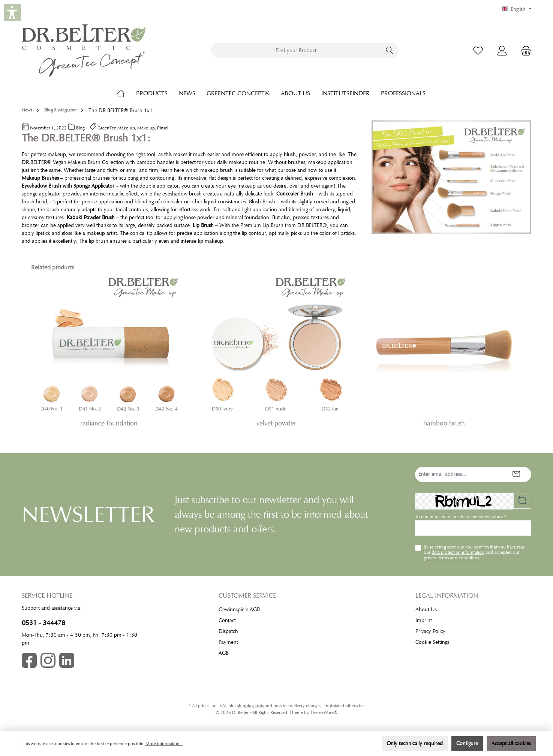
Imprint (424, 620)
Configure (467, 743)
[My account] (502, 50)
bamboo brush (444, 423)
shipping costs (250, 706)
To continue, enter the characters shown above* (461, 517)
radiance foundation (109, 423)
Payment (228, 642)
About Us (426, 609)
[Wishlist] (478, 50)
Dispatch (228, 631)
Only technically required (415, 743)
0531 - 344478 (43, 623)
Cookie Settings (432, 642)
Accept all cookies (511, 743)
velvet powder (276, 423)
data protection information (458, 552)
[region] (277, 354)
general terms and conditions (451, 558)
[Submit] (516, 474)
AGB (224, 653)
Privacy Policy (430, 631)
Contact (227, 620)
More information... (164, 744)
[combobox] (296, 50)
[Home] (126, 93)
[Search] (390, 50)
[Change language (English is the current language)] (517, 9)
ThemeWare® (324, 712)
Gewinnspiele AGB (239, 609)
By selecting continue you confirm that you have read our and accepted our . (475, 552)
